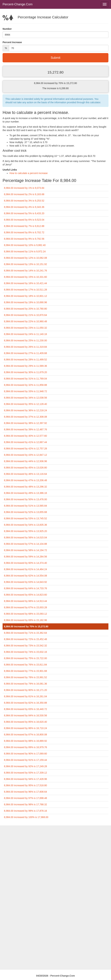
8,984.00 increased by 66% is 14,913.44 (25, 601)
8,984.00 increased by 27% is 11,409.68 (25, 353)
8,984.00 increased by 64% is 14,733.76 (25, 588)
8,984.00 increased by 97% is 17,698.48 (25, 798)
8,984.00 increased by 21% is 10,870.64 (25, 315)
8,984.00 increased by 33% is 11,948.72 (25, 391)
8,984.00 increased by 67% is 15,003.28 (25, 607)
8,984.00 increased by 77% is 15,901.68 (25, 671)
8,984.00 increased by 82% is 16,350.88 (25, 703)
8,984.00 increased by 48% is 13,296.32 (25, 487)
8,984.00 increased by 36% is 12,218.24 (25, 410)
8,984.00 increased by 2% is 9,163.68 (24, 194)
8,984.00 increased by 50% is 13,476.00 (25, 499)
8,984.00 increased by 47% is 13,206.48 (25, 480)
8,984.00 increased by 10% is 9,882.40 (25, 245)
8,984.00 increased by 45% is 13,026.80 (25, 468)
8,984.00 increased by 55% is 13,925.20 (25, 531)
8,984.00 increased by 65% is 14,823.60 (25, 595)
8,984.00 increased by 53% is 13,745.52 (25, 518)
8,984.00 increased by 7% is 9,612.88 (24, 226)
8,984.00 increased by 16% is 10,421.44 (25, 283)
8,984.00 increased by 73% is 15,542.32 (25, 646)
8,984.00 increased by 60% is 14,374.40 (25, 563)
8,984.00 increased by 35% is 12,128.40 (25, 404)
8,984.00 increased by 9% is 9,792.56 (24, 239)
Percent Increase (12, 42)
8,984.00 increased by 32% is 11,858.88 (25, 385)
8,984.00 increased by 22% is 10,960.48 (25, 321)
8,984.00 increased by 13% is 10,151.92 (25, 264)
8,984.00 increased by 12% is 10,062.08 (25, 258)
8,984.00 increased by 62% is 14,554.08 (25, 576)
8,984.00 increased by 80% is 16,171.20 (25, 690)
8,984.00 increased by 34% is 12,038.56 (25, 398)
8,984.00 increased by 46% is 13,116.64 (25, 474)
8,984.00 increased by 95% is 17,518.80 (25, 785)
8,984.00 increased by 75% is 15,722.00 (25, 658)
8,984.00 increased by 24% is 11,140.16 (25, 334)
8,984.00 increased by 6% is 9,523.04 (24, 220)
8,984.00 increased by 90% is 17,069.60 (25, 754)
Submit (55, 58)
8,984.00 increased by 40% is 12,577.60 (25, 436)
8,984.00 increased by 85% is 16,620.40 (25, 722)
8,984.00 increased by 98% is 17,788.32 (25, 804)
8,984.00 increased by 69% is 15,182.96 (25, 620)
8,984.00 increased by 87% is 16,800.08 (25, 735)
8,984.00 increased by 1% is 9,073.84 (24, 188)
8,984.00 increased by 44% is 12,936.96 (25, 461)
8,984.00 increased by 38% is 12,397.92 (25, 423)
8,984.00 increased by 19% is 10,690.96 (25, 302)
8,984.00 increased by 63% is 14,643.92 (25, 582)
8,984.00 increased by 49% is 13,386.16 (25, 493)
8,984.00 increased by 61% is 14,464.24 (25, 569)
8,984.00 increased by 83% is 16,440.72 (25, 709)
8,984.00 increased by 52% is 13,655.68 (25, 512)
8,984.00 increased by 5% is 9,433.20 (24, 213)
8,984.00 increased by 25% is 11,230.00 (25, 340)
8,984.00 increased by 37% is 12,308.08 (25, 417)
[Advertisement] (56, 849)
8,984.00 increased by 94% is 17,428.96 (25, 779)
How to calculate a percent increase (29, 173)
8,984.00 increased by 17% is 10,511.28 (25, 290)
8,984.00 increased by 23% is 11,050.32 (25, 328)
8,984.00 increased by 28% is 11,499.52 (25, 360)
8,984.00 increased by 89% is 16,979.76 (25, 747)
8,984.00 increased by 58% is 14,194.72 (25, 550)
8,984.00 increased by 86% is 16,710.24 (25, 728)
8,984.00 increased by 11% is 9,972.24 (25, 251)
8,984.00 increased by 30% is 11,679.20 (25, 372)
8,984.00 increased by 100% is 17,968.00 (26, 817)
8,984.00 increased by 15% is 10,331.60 (25, 277)
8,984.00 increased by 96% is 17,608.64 (25, 792)
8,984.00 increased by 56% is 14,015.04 (25, 537)
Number (7, 29)
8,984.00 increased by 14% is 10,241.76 (25, 271)
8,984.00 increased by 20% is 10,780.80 (25, 309)
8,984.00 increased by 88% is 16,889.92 (25, 741)
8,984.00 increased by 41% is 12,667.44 (25, 442)
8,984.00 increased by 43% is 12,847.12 (25, 455)
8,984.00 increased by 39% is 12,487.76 (25, 429)
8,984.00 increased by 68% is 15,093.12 (25, 614)
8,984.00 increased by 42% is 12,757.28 (25, 449)
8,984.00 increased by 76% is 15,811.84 (25, 665)
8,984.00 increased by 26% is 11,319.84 (25, 347)
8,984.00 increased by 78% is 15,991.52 (25, 677)
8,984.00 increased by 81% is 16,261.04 (25, 696)
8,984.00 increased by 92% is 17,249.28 (25, 766)
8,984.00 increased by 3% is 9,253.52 (24, 201)
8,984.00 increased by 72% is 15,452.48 (25, 639)
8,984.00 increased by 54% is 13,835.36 (25, 525)
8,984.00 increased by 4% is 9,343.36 (24, 207)
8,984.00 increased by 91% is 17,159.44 (25, 760)
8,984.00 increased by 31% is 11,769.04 (25, 379)
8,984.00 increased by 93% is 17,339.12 (25, 773)
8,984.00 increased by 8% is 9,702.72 (24, 232)
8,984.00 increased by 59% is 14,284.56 (25, 557)
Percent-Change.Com (18, 4)
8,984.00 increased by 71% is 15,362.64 (25, 633)
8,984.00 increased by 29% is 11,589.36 (25, 366)
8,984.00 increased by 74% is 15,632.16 (25, 652)
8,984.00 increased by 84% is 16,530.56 (25, 715)
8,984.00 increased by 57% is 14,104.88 (25, 544)
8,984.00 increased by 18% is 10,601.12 (25, 296)
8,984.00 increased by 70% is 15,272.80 (26, 626)
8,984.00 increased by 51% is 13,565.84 (25, 506)
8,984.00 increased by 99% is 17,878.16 (25, 811)
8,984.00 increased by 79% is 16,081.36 (25, 684)
